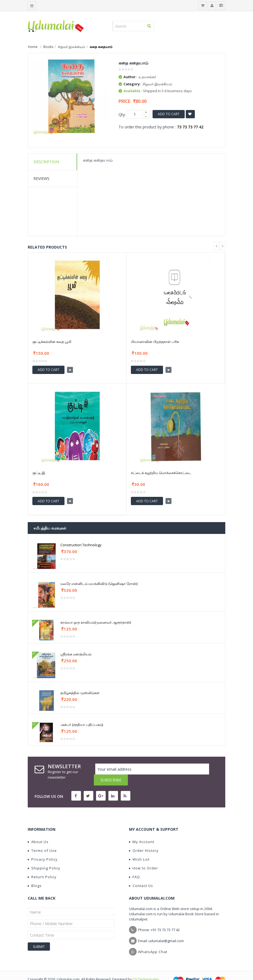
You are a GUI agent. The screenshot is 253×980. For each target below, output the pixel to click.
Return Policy (42, 866)
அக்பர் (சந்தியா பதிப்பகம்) (82, 725)
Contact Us (141, 875)
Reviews (41, 178)
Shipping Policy (44, 857)
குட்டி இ (39, 473)
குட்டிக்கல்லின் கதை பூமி (52, 342)
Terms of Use (42, 840)
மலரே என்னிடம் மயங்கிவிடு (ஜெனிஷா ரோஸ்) (99, 584)
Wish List (139, 848)
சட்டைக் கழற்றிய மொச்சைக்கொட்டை (161, 473)
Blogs (35, 875)
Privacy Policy (43, 848)
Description (46, 162)
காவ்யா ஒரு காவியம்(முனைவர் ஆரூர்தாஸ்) (96, 622)
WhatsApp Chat (153, 941)
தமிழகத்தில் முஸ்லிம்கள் (80, 693)
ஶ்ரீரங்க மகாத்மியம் (76, 654)
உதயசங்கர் (147, 77)
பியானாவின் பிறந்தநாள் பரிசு (155, 342)
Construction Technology (81, 545)
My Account (142, 831)
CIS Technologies (146, 968)
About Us (38, 831)
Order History (144, 840)
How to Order (144, 857)
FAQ (134, 866)
